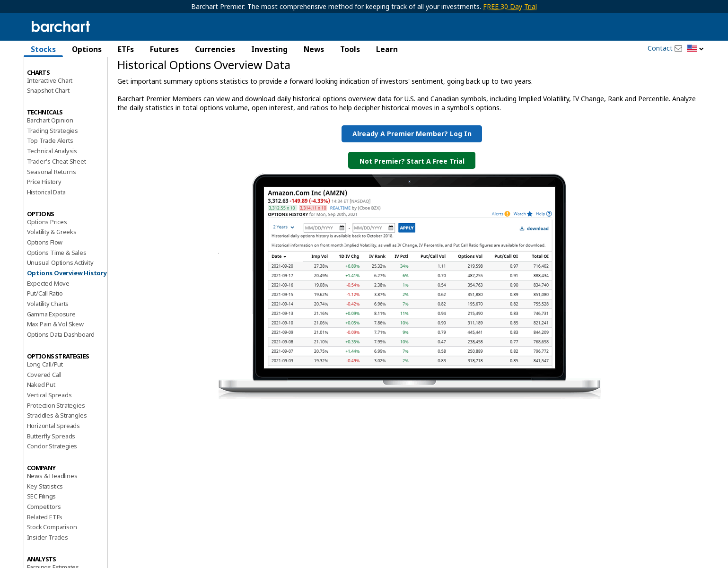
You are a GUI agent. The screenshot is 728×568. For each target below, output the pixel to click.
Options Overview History (67, 307)
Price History (44, 216)
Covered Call (44, 408)
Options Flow (45, 276)
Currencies (215, 49)
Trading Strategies (53, 164)
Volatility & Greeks (52, 266)
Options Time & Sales (57, 286)
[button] (695, 49)
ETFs (126, 49)
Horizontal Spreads (53, 460)
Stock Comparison (52, 561)
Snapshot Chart (48, 124)
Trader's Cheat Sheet (57, 195)
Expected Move (48, 317)
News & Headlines (52, 510)
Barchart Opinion (50, 154)
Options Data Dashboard (61, 368)
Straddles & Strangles (57, 449)
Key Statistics (45, 520)
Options (87, 49)
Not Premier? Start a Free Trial (412, 195)
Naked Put (41, 419)
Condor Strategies (52, 480)
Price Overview (48, 74)
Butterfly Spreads (51, 470)
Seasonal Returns (52, 205)
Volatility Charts (48, 338)
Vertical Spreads (49, 429)
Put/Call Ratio (45, 327)
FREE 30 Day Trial (510, 6)
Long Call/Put (45, 398)
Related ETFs (45, 551)
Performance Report (55, 85)
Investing (269, 49)
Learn (387, 49)
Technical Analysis (52, 185)
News (314, 49)
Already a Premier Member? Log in (412, 168)
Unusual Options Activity (60, 297)
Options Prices (47, 255)
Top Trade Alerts (50, 175)
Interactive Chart (50, 114)
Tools (350, 49)
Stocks (43, 49)
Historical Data (46, 226)
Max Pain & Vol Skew (55, 358)
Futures (164, 49)
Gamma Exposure (51, 348)
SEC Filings (42, 530)
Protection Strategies (56, 439)
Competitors (44, 541)
